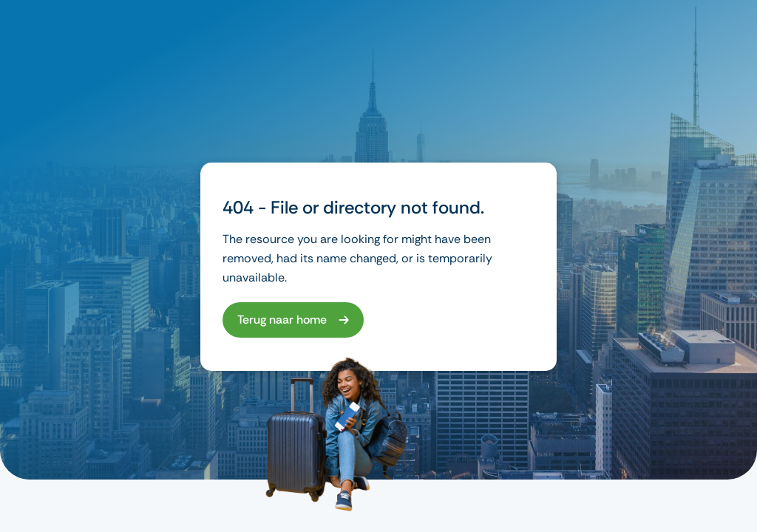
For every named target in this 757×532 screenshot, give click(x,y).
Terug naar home (282, 320)
